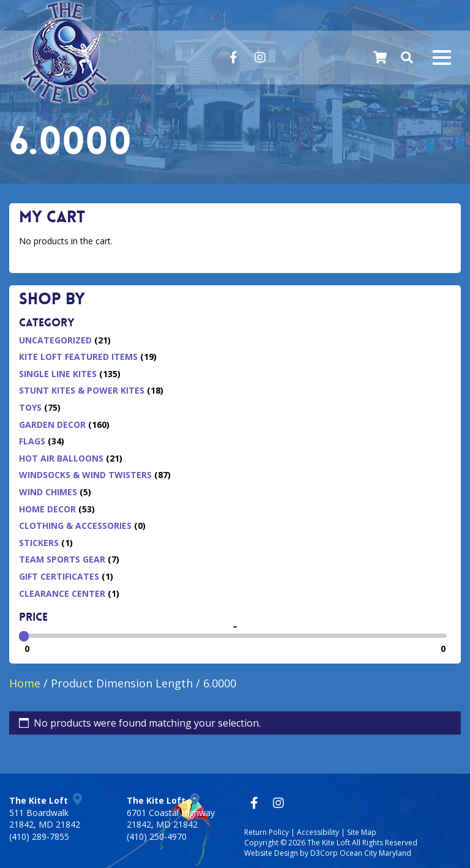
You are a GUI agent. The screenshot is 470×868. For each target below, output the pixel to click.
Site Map (362, 832)
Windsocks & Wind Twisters (85, 475)
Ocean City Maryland (375, 853)
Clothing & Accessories (75, 526)
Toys (30, 407)
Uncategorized (55, 340)
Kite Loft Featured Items (78, 357)
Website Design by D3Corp (291, 853)
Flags (32, 441)
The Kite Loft (329, 843)
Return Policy (267, 832)
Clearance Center (62, 593)
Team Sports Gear (62, 559)
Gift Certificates (59, 576)
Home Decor (47, 509)
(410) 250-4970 (157, 836)
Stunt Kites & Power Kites (82, 390)
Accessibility (318, 832)
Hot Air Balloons (61, 458)
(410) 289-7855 (39, 836)
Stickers (39, 543)
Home (25, 683)
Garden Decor (52, 425)
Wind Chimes (48, 492)
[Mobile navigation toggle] (442, 58)
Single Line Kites (58, 374)
